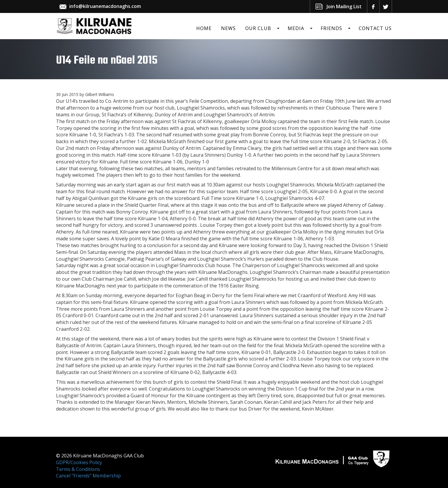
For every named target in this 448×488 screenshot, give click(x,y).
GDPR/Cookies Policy (79, 462)
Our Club (258, 28)
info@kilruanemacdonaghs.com (105, 6)
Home (204, 28)
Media (296, 28)
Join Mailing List (344, 6)
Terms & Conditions (78, 469)
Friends (331, 28)
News (228, 28)
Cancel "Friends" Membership (88, 476)
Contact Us (375, 28)
